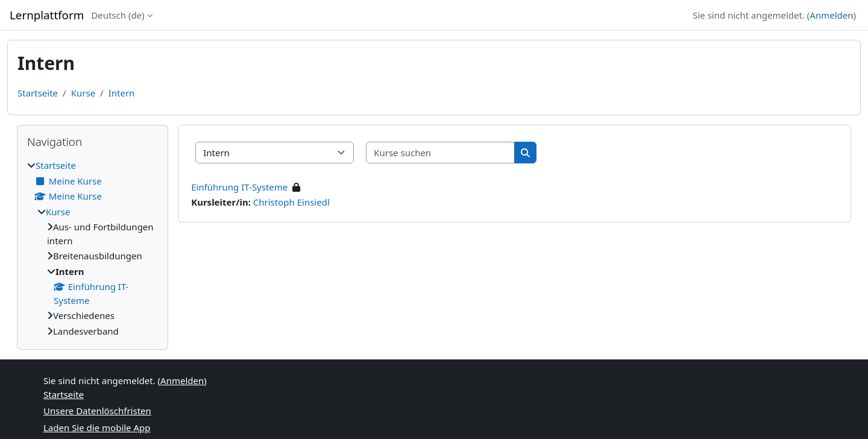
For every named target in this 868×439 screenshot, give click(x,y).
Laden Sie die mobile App (97, 428)
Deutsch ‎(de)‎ (118, 15)
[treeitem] (93, 248)
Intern (122, 93)
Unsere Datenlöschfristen (97, 411)
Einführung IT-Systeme (239, 187)
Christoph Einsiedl (291, 202)
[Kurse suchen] (441, 153)
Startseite (38, 93)
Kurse (83, 93)
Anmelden (831, 15)
